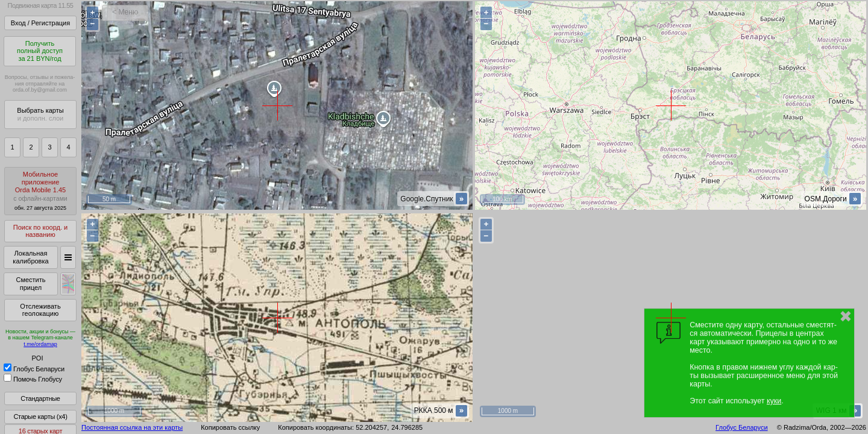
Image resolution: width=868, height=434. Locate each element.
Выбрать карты (40, 114)
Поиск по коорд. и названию (40, 231)
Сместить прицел (30, 284)
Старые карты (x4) (40, 417)
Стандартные (40, 398)
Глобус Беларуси (34, 369)
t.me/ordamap (40, 344)
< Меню (125, 12)
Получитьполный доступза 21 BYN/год (40, 51)
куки (774, 401)
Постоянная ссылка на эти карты (132, 427)
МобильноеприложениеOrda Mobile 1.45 (40, 191)
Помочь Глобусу (33, 379)
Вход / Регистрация (40, 23)
